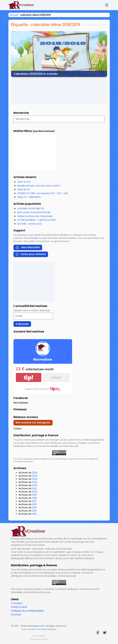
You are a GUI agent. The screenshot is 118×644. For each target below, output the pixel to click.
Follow (17, 429)
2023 (35, 482)
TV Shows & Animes (39, 639)
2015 (34, 508)
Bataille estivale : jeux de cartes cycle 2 (39, 186)
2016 (34, 504)
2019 (34, 495)
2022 (35, 485)
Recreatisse (21, 403)
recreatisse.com (36, 626)
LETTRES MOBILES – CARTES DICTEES (36, 220)
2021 (34, 488)
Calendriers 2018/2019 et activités (36, 74)
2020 (35, 492)
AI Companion (39, 636)
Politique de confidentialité (27, 611)
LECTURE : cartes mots (29, 224)
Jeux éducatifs (28, 247)
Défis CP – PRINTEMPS (29, 197)
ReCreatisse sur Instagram (33, 423)
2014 (34, 511)
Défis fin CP (24, 189)
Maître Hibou (23, 131)
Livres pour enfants (31, 254)
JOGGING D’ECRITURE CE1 (31, 209)
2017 (34, 501)
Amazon (65, 235)
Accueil (14, 15)
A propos (17, 603)
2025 (35, 476)
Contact (16, 615)
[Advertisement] (59, 92)
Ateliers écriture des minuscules (35, 216)
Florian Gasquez (49, 629)
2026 (35, 473)
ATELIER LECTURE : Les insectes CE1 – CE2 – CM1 (43, 193)
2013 (34, 514)
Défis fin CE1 (24, 182)
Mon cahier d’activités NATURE (34, 212)
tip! (29, 377)
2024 (35, 479)
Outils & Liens (19, 607)
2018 (34, 498)
